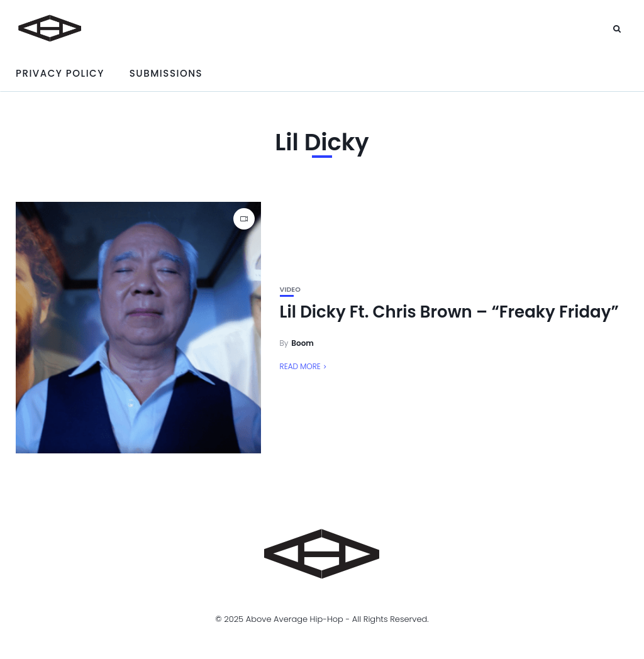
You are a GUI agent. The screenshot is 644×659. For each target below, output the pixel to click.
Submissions (166, 73)
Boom (303, 343)
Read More (300, 366)
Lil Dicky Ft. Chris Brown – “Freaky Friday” (449, 312)
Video (290, 290)
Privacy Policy (60, 73)
